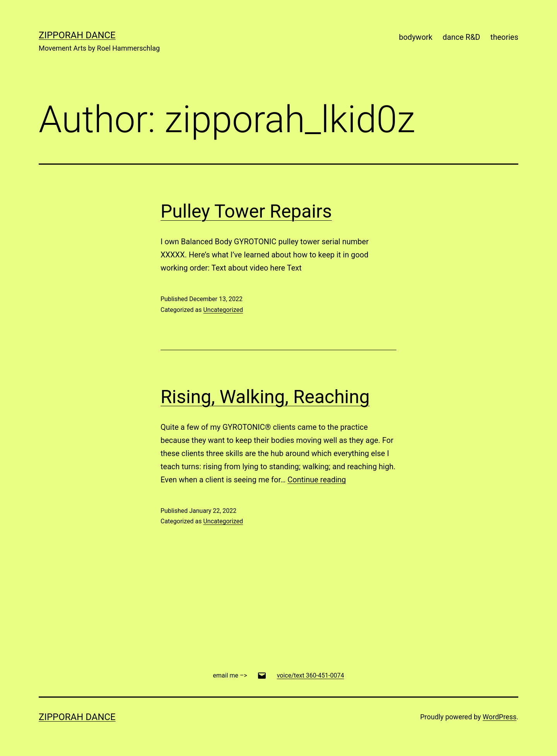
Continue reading (317, 480)
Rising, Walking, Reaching (265, 397)
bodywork (416, 37)
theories (504, 37)
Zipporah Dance (77, 35)
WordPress (500, 717)
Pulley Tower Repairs (246, 211)
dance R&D (461, 37)
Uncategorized (223, 310)
